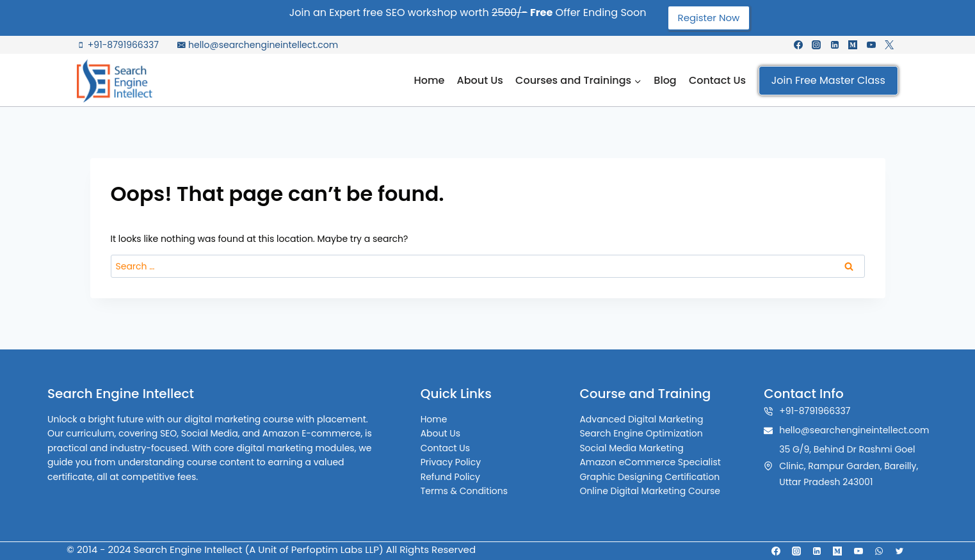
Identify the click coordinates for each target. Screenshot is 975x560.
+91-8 (792, 411)
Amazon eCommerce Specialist (650, 462)
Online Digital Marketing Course (650, 491)
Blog (665, 80)
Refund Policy (451, 477)
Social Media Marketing (631, 448)
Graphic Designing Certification (649, 477)
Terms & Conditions (465, 491)
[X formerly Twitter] (889, 45)
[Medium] (853, 45)
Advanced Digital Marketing (641, 419)
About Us (480, 80)
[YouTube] (871, 45)
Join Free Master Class (828, 80)
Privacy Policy (452, 462)
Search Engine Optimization (641, 433)
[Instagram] (816, 45)
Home (429, 80)
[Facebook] (798, 45)
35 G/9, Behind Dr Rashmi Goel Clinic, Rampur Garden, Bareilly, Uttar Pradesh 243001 (849, 465)
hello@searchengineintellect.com (854, 430)
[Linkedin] (835, 45)
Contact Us (717, 80)
